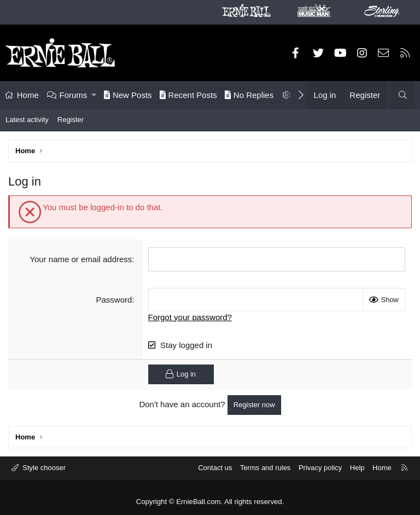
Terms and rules (265, 468)
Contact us (215, 468)
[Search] (403, 95)
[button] (94, 95)
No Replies (249, 95)
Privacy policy (320, 468)
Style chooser (43, 468)
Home (28, 95)
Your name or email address (81, 259)
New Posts (128, 95)
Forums (74, 95)
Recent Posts (188, 95)
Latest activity (27, 120)
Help (357, 468)
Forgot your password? (190, 317)
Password (114, 299)
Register (71, 120)
